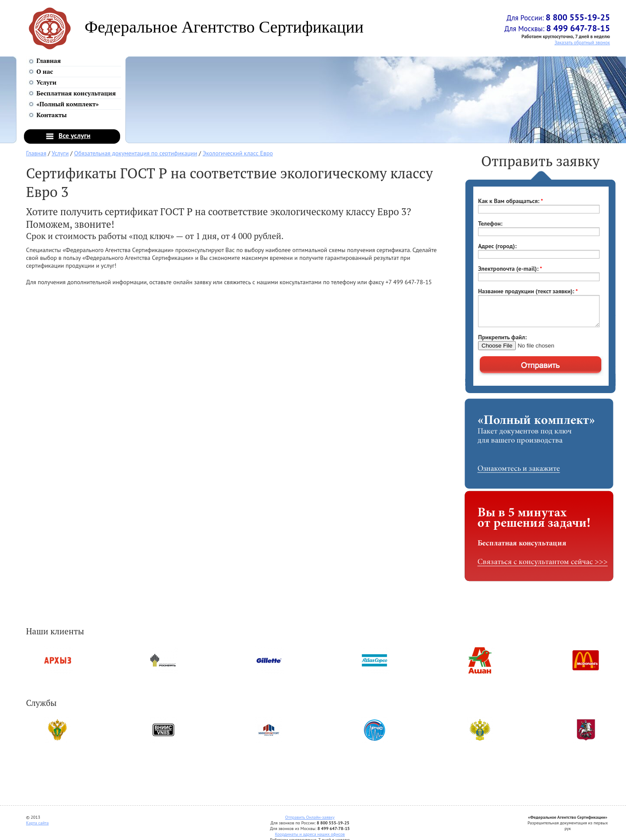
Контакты (52, 115)
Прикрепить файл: (502, 337)
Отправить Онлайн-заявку (310, 817)
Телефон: (490, 223)
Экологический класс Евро (238, 153)
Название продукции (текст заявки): (528, 291)
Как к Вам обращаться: (511, 201)
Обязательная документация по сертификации (136, 153)
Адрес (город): (497, 246)
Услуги (46, 82)
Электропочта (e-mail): (510, 269)
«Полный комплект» (68, 104)
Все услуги (74, 135)
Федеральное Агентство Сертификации (224, 27)
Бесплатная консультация (76, 93)
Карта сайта (37, 823)
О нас (45, 71)
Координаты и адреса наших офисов (310, 834)
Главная (49, 61)
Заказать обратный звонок (582, 43)
